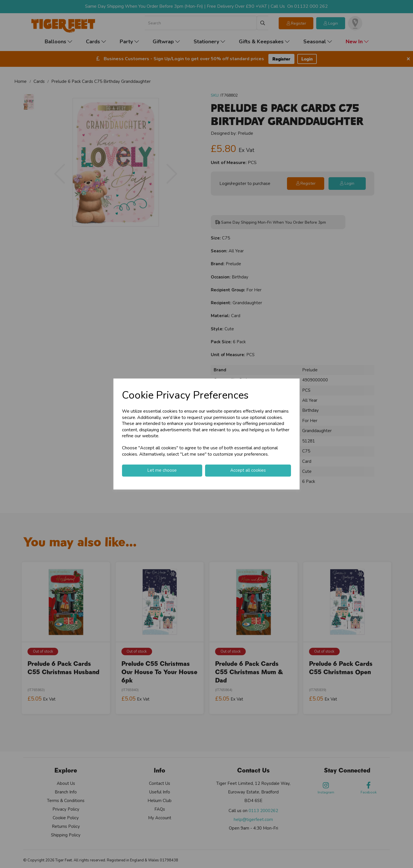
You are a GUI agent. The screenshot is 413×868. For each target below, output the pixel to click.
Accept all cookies (248, 470)
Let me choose (162, 470)
